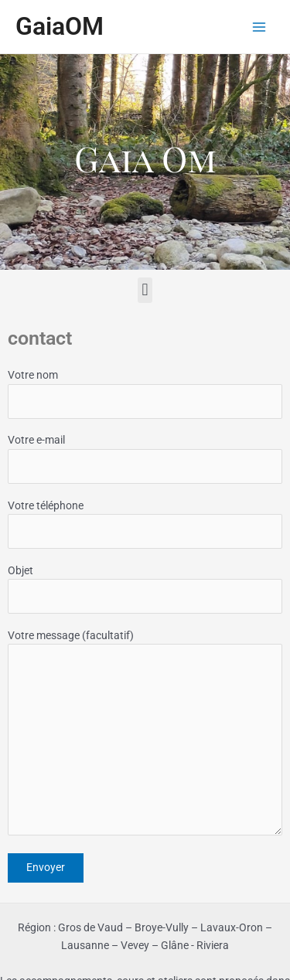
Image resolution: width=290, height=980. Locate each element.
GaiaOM (60, 26)
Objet (145, 589)
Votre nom (145, 394)
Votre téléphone (145, 524)
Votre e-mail (145, 459)
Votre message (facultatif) (145, 735)
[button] (145, 290)
